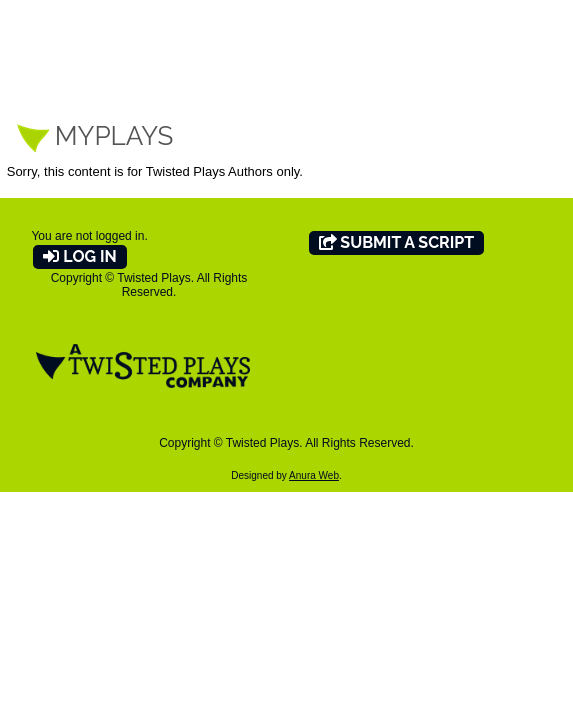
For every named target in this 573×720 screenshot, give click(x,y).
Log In (79, 256)
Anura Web (314, 475)
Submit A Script (397, 242)
